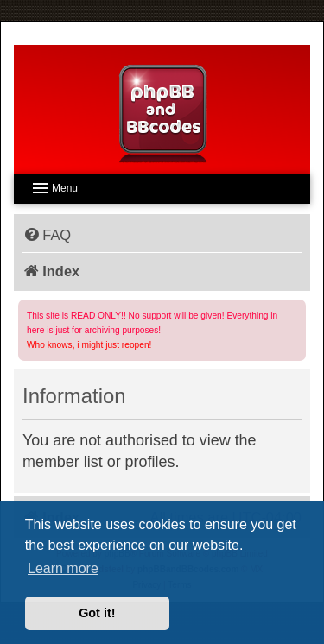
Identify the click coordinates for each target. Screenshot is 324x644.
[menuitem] (47, 235)
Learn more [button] (63, 568)
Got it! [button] (97, 613)
